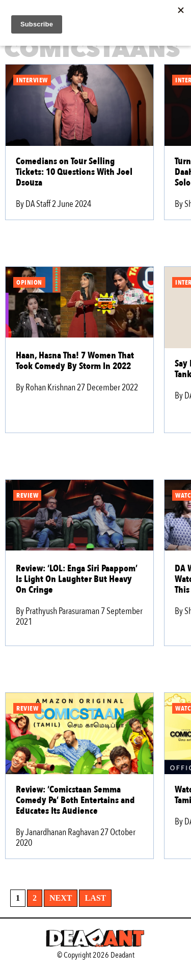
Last (95, 898)
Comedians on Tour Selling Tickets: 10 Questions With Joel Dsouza (74, 172)
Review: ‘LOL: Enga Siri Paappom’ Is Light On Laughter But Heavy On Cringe (77, 579)
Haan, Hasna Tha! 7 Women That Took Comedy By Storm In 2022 (75, 361)
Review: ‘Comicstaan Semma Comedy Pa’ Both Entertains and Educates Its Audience (75, 800)
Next (61, 898)
